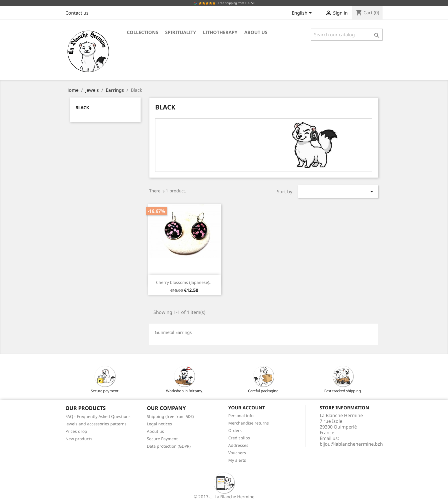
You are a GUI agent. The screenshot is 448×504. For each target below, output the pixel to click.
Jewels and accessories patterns (96, 424)
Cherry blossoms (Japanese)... (184, 282)
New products (79, 439)
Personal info (241, 416)
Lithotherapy (220, 32)
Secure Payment (162, 439)
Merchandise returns (249, 423)
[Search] (347, 35)
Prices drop (76, 431)
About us (256, 32)
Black (82, 107)
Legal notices (159, 424)
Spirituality (181, 32)
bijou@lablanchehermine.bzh (351, 444)
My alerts (237, 460)
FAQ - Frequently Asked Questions (98, 416)
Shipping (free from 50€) (170, 416)
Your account (247, 408)
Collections (143, 32)
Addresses (238, 445)
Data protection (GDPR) (169, 446)
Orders (235, 430)
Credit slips (239, 438)
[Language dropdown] (303, 13)
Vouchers (237, 453)
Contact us (77, 13)
